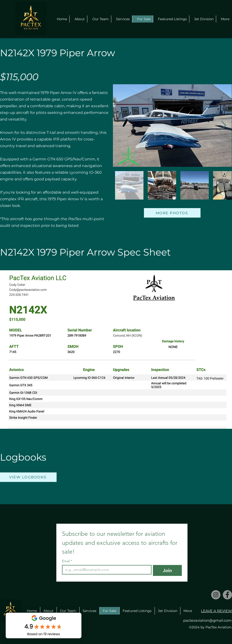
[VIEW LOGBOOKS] (28, 477)
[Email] (105, 570)
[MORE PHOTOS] (172, 213)
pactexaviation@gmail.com (207, 620)
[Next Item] (224, 126)
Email (67, 561)
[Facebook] (227, 595)
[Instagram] (216, 595)
